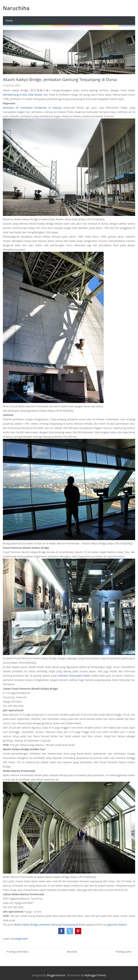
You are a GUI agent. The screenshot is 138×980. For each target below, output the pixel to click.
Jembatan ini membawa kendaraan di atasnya (32, 108)
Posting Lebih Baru (18, 952)
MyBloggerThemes (95, 975)
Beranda (72, 952)
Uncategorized (19, 939)
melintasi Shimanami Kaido (74, 676)
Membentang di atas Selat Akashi (23, 95)
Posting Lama (123, 952)
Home (9, 20)
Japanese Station (117, 925)
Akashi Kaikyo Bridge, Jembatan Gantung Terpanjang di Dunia (50, 925)
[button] (61, 931)
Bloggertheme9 (56, 975)
